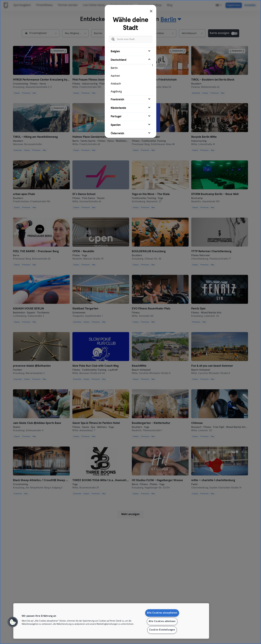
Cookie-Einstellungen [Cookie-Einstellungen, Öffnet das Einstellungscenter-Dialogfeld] (162, 630)
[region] (111, 621)
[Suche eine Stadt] (130, 39)
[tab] (130, 52)
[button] (13, 622)
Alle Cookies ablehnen (162, 621)
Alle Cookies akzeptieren (162, 613)
